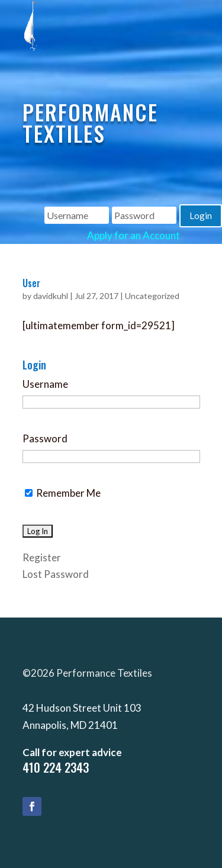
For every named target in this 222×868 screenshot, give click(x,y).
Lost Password (56, 574)
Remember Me (63, 493)
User (31, 283)
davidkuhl (51, 296)
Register (42, 557)
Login (201, 216)
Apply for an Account (133, 235)
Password (45, 438)
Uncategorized (152, 296)
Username (45, 384)
